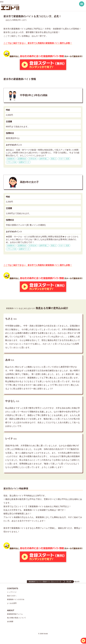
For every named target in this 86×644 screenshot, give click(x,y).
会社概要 (10, 621)
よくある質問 (12, 603)
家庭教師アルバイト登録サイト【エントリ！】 (45, 582)
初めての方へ (12, 596)
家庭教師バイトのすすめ (16, 599)
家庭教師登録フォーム (15, 614)
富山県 (69, 582)
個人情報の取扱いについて (16, 618)
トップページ (12, 592)
